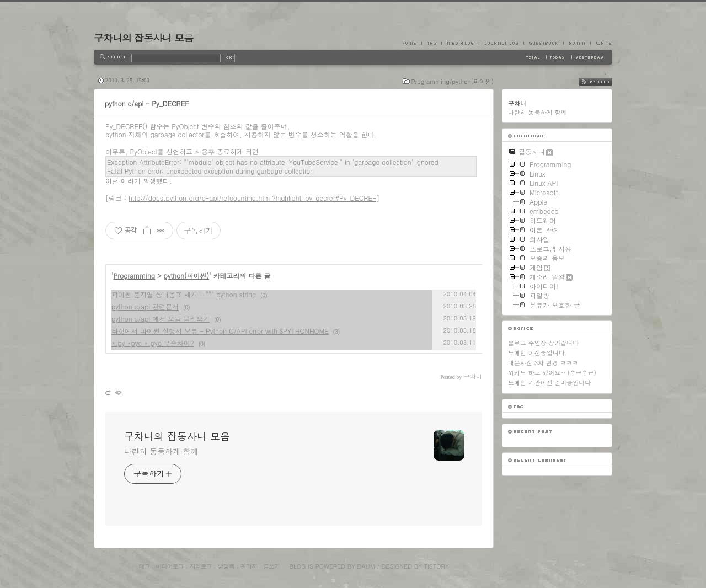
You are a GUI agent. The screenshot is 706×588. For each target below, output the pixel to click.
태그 (144, 566)
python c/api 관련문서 (145, 306)
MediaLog (460, 43)
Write (601, 43)
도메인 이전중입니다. (537, 353)
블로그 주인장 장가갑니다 (543, 343)
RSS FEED (604, 82)
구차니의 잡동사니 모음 (143, 38)
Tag (431, 43)
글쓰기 (271, 566)
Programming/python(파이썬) (453, 81)
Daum (366, 566)
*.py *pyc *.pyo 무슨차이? (153, 343)
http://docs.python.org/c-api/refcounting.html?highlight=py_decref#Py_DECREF (252, 198)
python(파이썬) (186, 276)
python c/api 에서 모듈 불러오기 (161, 319)
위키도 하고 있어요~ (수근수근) (552, 373)
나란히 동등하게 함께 (161, 451)
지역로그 (201, 566)
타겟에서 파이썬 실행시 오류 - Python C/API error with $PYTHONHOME (220, 331)
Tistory (437, 566)
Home (412, 43)
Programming (135, 276)
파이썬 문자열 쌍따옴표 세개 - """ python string (184, 294)
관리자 (249, 566)
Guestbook (543, 43)
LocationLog (501, 43)
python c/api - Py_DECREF (147, 103)
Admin (577, 43)
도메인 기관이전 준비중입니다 (549, 383)
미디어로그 (170, 566)
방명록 (226, 566)
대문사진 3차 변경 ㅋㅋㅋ (543, 363)
